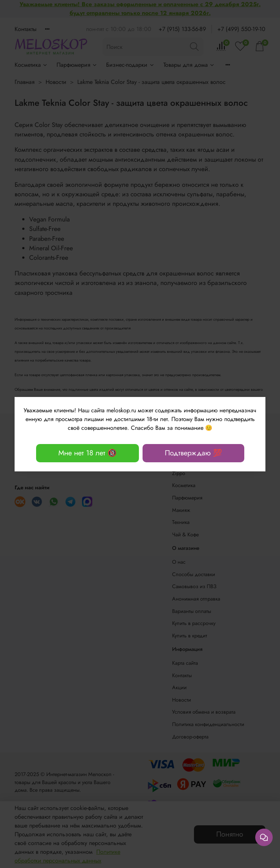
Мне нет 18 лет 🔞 (87, 453)
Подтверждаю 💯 (193, 453)
